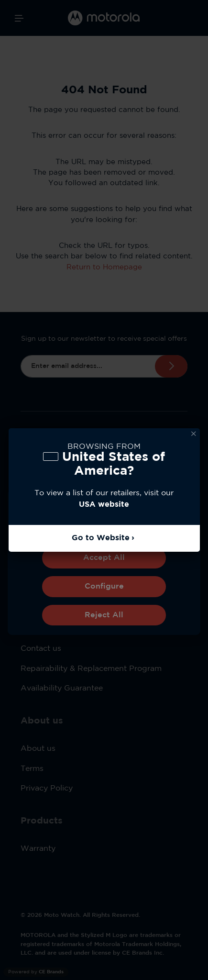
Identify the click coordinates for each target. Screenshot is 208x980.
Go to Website (101, 538)
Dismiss (194, 434)
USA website (104, 505)
